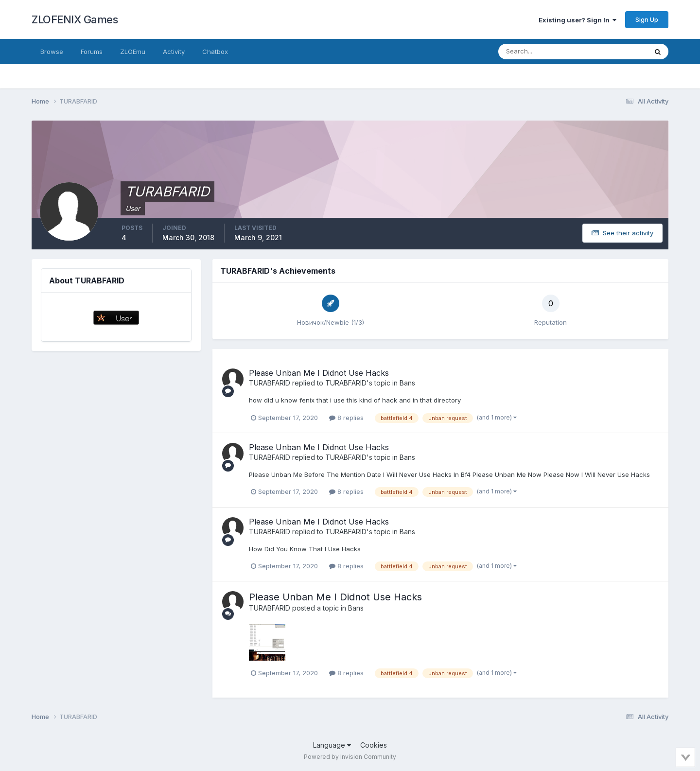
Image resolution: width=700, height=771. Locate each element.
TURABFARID (270, 383)
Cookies (374, 745)
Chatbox (215, 52)
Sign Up (647, 19)
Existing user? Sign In (577, 20)
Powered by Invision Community (350, 757)
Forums (92, 52)
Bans (407, 383)
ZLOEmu (133, 52)
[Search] (541, 52)
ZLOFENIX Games (75, 19)
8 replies (346, 418)
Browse (52, 52)
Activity (174, 52)
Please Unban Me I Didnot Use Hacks (319, 373)
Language (332, 745)
